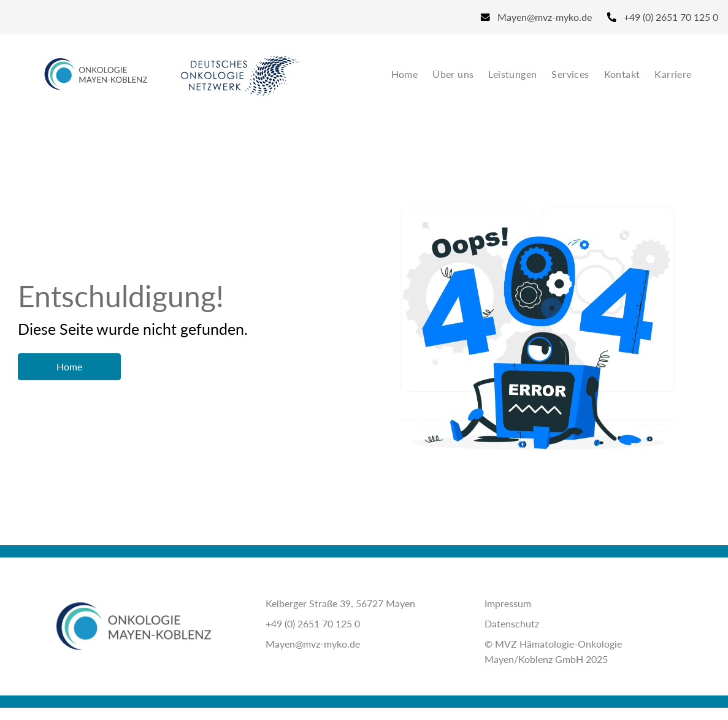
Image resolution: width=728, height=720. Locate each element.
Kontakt (622, 74)
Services (570, 74)
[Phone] (659, 17)
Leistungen (512, 74)
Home (405, 74)
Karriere (673, 74)
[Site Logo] (96, 74)
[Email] (536, 17)
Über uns (453, 74)
